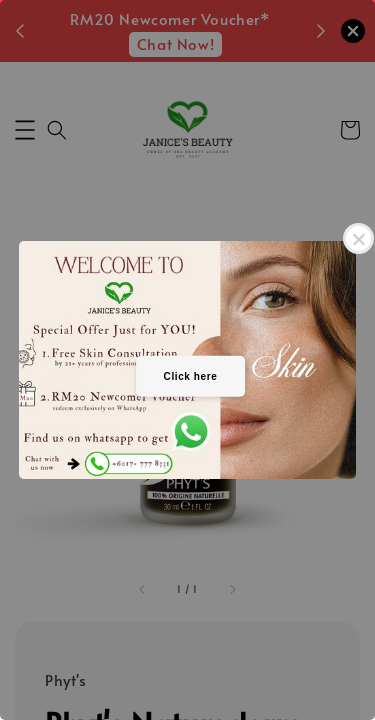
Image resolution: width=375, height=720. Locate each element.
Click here (191, 376)
